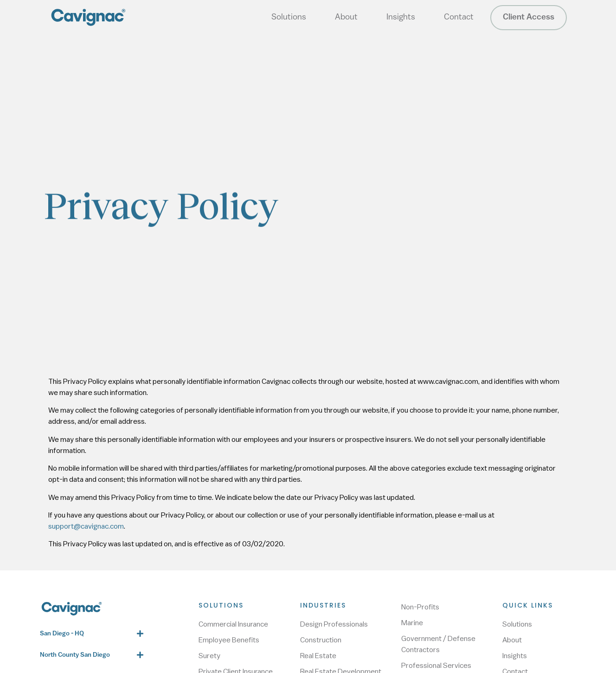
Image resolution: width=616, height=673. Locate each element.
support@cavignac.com (86, 526)
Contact (459, 17)
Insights (401, 17)
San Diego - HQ (62, 634)
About (346, 17)
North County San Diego (75, 655)
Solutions (289, 17)
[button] (91, 634)
